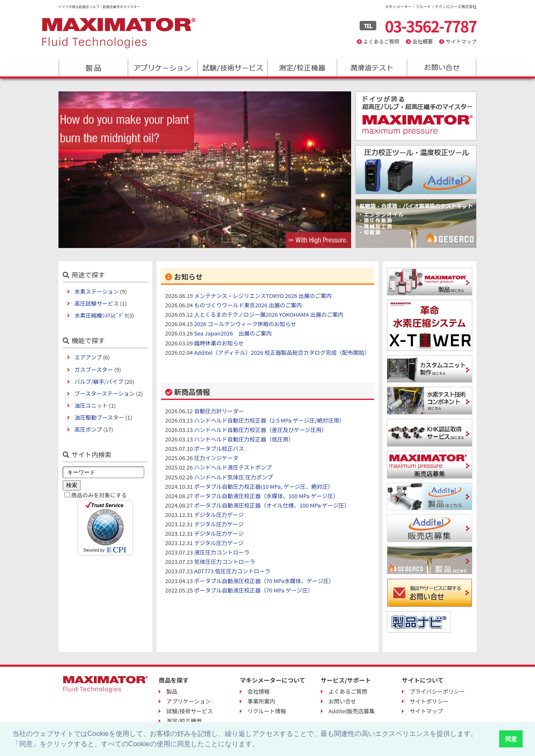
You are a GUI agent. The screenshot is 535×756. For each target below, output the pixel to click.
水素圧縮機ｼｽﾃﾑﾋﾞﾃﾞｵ (101, 315)
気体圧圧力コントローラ (225, 562)
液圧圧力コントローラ (222, 552)
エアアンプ (88, 357)
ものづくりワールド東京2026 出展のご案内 (248, 305)
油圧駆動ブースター (99, 417)
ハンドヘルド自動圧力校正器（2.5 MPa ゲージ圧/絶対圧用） (269, 420)
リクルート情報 (267, 711)
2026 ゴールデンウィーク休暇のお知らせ (245, 324)
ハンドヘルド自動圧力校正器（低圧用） (244, 439)
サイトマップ (461, 41)
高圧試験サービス (96, 303)
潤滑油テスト (371, 68)
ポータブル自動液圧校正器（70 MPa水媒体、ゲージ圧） (264, 581)
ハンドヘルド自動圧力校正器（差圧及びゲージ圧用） (261, 430)
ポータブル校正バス (219, 448)
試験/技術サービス (232, 68)
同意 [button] (511, 739)
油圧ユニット (91, 405)
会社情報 (259, 691)
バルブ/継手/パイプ (99, 381)
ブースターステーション (104, 393)
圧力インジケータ (216, 458)
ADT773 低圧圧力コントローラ (232, 571)
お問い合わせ (441, 68)
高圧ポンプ (88, 429)
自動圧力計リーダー (219, 411)
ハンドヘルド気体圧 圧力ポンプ (234, 477)
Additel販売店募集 (352, 711)
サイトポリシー (429, 701)
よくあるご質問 (381, 41)
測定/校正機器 (302, 68)
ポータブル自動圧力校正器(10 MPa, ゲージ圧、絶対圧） (264, 486)
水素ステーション (96, 291)
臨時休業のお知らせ (219, 343)
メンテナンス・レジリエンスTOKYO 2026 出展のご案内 (263, 296)
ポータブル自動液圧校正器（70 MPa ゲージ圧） (254, 590)
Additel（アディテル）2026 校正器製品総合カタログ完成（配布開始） (282, 352)
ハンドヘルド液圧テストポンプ (233, 467)
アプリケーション (163, 68)
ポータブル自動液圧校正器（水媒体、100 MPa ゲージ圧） (266, 496)
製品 (93, 68)
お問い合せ (342, 701)
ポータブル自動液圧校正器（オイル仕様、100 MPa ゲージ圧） (272, 505)
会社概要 (422, 41)
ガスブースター (93, 369)
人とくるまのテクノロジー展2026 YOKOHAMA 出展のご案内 (269, 314)
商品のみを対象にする (99, 495)
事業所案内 (261, 701)
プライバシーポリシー (437, 691)
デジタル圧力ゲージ (219, 515)
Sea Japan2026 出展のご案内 (233, 333)
